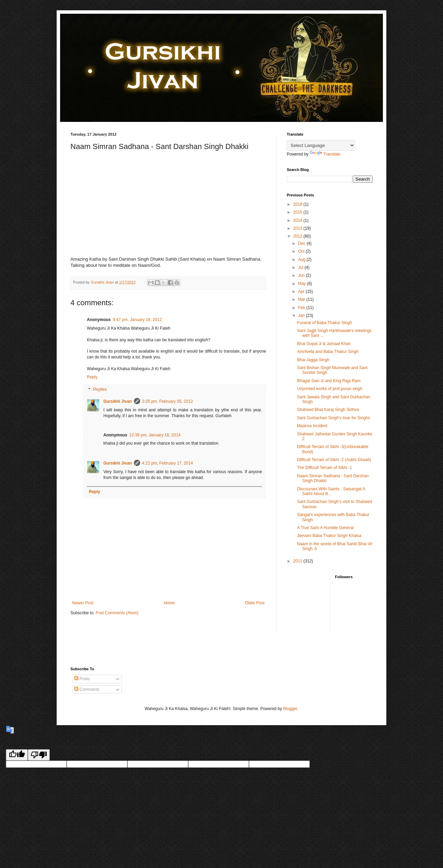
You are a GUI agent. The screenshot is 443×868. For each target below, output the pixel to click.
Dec (302, 243)
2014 (298, 220)
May (303, 284)
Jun (302, 275)
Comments (87, 689)
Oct (302, 251)
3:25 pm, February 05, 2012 (168, 401)
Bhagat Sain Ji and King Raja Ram (329, 381)
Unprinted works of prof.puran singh (330, 389)
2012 (298, 236)
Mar (302, 299)
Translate (325, 154)
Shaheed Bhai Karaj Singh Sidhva (328, 410)
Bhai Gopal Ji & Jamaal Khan (324, 344)
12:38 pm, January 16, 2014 (155, 435)
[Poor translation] (39, 755)
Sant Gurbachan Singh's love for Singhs (333, 418)
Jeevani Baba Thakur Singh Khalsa (329, 536)
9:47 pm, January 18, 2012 (137, 320)
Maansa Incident (312, 426)
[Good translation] (17, 755)
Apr (302, 292)
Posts (82, 679)
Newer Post (83, 603)
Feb (302, 308)
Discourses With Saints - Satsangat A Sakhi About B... (331, 491)
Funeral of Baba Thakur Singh (325, 323)
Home (169, 603)
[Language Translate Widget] (321, 145)
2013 (298, 228)
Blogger (290, 709)
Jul (301, 267)
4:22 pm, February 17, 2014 (168, 463)
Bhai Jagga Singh (313, 360)
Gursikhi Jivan (118, 401)
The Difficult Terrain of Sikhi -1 (325, 468)
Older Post (255, 603)
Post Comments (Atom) (117, 613)
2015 (298, 212)
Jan (302, 316)
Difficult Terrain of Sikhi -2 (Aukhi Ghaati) (334, 460)
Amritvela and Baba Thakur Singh (328, 352)
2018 (298, 204)
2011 (298, 561)
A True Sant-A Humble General (325, 528)
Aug (302, 260)
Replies (100, 389)
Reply (92, 377)
